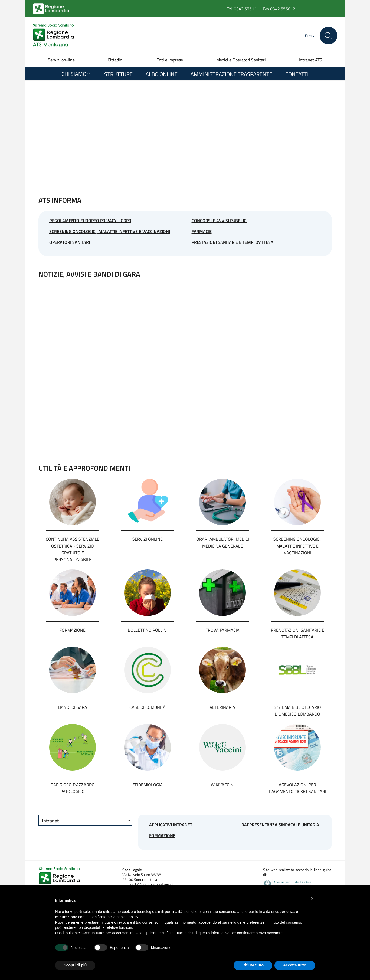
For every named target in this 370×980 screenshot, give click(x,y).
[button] (312, 898)
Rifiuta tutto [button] (253, 965)
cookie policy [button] (127, 917)
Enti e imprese (170, 60)
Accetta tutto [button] (295, 965)
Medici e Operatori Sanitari (241, 60)
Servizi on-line (61, 60)
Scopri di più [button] (75, 965)
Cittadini (116, 60)
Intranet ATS (310, 60)
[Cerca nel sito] (328, 36)
